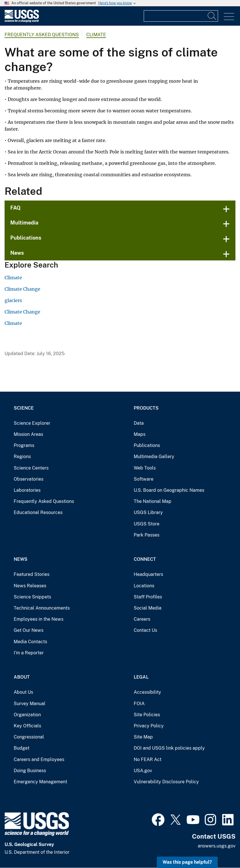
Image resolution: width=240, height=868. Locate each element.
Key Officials (27, 726)
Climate (96, 35)
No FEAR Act (148, 759)
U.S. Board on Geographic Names (169, 490)
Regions (22, 457)
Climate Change (22, 289)
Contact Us (145, 630)
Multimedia (24, 223)
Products (146, 408)
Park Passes (147, 535)
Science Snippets (32, 597)
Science (24, 408)
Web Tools (145, 468)
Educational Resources (38, 512)
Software (144, 479)
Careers (142, 619)
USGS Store (147, 524)
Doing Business (30, 771)
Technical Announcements (42, 608)
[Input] (181, 16)
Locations (144, 586)
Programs (24, 445)
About (22, 677)
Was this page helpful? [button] (187, 862)
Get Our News (29, 630)
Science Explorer (32, 423)
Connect (145, 559)
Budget (22, 748)
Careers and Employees (39, 759)
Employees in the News (39, 619)
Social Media (148, 608)
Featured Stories (32, 574)
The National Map (153, 501)
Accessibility (147, 692)
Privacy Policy (149, 726)
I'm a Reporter (29, 653)
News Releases (30, 586)
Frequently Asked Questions (42, 35)
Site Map (143, 737)
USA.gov (143, 771)
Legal (141, 677)
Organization (27, 715)
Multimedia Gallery (154, 457)
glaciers (13, 300)
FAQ (15, 208)
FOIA (139, 704)
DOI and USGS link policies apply (169, 748)
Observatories (29, 479)
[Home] (22, 21)
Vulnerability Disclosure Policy (166, 782)
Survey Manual (30, 704)
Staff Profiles (148, 597)
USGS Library (148, 512)
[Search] (212, 16)
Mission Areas (28, 434)
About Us (23, 692)
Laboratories (27, 490)
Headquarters (148, 574)
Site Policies (147, 715)
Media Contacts (30, 642)
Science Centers (31, 468)
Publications (26, 238)
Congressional (29, 737)
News (17, 253)
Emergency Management (40, 782)
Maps (140, 434)
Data (139, 423)
